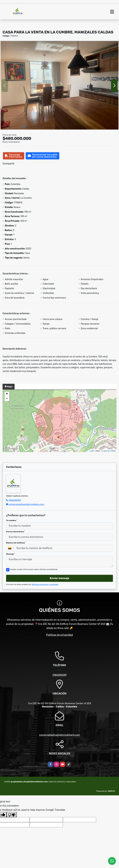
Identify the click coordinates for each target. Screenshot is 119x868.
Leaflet (92, 451)
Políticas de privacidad (60, 635)
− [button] (7, 399)
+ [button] (7, 394)
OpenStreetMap (109, 451)
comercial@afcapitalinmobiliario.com (26, 504)
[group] (59, 86)
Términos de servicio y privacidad (45, 584)
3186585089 (15, 500)
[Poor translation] (12, 815)
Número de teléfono (16, 543)
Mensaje (11, 554)
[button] (24, 127)
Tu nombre (12, 520)
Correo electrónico (16, 531)
